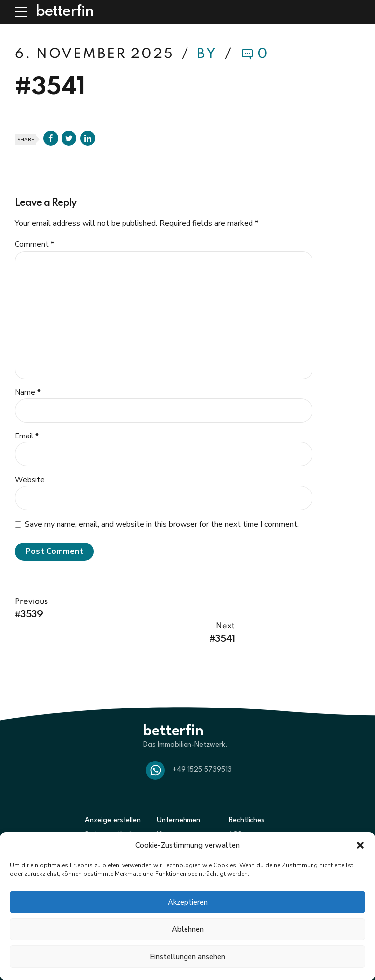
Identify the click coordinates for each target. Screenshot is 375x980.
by (209, 54)
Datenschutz (247, 825)
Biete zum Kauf (107, 825)
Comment (34, 244)
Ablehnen (188, 929)
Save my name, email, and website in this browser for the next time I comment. (162, 524)
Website (30, 480)
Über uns (170, 810)
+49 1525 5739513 (202, 746)
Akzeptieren (188, 902)
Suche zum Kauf (108, 810)
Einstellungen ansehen (187, 957)
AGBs (237, 810)
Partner (168, 825)
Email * (27, 436)
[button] (360, 845)
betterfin (64, 12)
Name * (28, 392)
